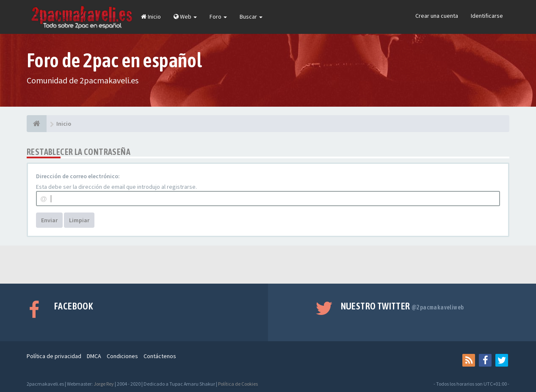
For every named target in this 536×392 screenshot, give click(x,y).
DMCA (94, 356)
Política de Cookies (238, 384)
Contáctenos (160, 356)
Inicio (151, 17)
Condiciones (122, 356)
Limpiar (79, 220)
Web (185, 17)
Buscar (251, 17)
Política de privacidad (54, 356)
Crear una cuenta (437, 16)
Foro (218, 17)
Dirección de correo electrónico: (78, 176)
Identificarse (487, 16)
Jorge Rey (104, 384)
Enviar (49, 220)
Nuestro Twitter (402, 306)
